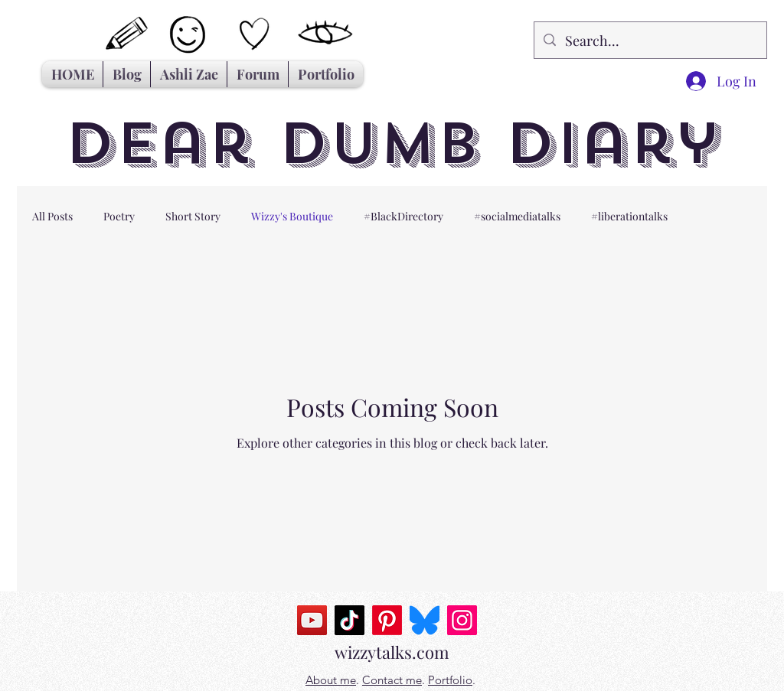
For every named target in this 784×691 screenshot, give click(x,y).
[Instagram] (462, 620)
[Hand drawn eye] (326, 34)
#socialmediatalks (517, 216)
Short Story (193, 216)
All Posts (52, 216)
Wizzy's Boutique (292, 216)
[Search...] (650, 40)
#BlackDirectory (403, 216)
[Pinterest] (387, 620)
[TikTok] (350, 620)
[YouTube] (312, 620)
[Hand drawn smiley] (189, 36)
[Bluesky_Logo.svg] (425, 620)
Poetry (119, 216)
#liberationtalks (629, 216)
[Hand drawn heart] (255, 34)
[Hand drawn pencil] (127, 34)
